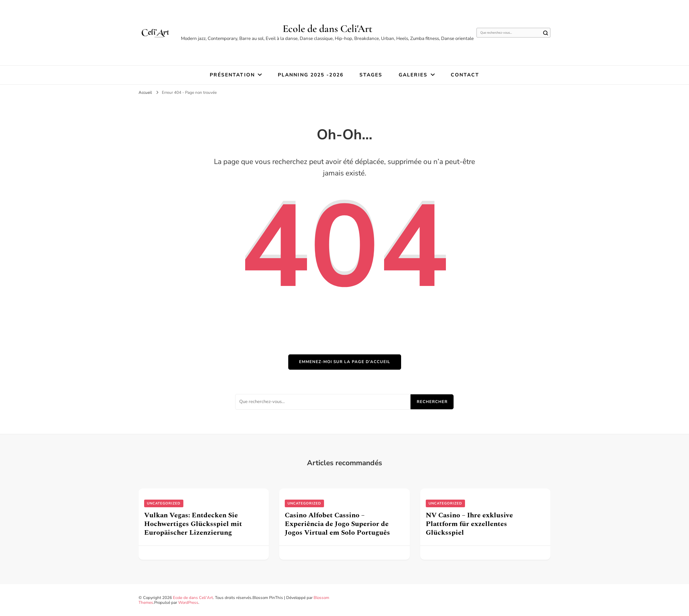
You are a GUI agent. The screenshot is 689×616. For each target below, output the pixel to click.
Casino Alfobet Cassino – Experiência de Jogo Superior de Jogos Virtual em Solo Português (337, 524)
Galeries (413, 75)
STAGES (371, 75)
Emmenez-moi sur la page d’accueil (345, 362)
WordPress (188, 602)
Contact (465, 75)
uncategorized (164, 503)
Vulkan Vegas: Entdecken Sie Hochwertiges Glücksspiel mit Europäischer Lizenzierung (193, 524)
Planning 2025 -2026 (311, 75)
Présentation (232, 75)
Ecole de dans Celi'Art (327, 29)
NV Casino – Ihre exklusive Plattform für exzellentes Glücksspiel (469, 524)
